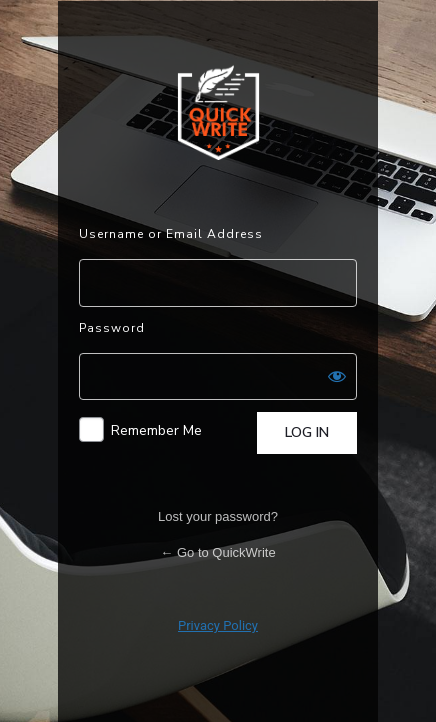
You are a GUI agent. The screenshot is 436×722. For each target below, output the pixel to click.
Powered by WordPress (218, 112)
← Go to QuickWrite (217, 552)
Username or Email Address (171, 234)
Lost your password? (218, 516)
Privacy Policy (218, 625)
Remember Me (156, 430)
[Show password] (337, 376)
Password (112, 328)
